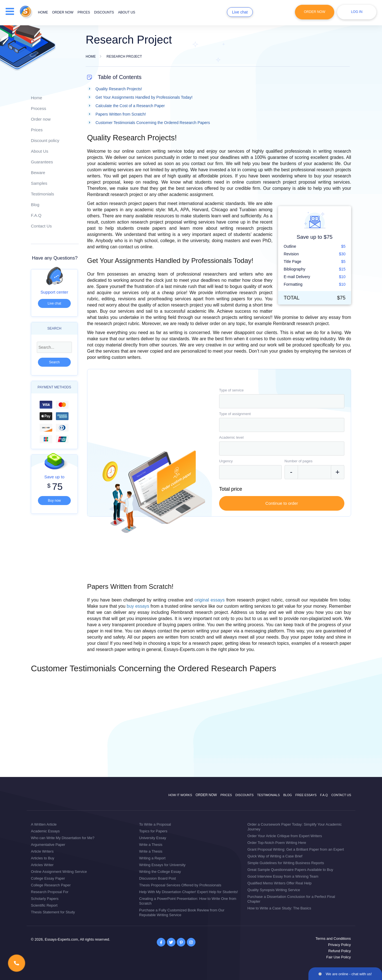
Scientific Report (44, 905)
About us (127, 12)
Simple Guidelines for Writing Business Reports (286, 863)
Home (43, 12)
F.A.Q (36, 215)
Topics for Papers (153, 831)
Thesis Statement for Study (53, 912)
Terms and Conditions (333, 939)
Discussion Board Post (157, 878)
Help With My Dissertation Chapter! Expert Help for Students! (188, 892)
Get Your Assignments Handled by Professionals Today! (144, 97)
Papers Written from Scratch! (121, 114)
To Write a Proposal (155, 824)
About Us (40, 151)
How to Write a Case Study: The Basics (279, 908)
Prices (84, 12)
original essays (209, 600)
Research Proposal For (50, 892)
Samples (39, 183)
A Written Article (44, 824)
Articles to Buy (43, 858)
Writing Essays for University (162, 865)
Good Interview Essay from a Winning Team (283, 876)
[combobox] (282, 401)
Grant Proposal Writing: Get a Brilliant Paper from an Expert (296, 849)
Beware (38, 173)
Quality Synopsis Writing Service (274, 890)
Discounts (104, 12)
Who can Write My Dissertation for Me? (63, 838)
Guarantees (42, 162)
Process (38, 108)
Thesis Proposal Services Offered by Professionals (180, 885)
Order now (63, 12)
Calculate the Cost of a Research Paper (130, 106)
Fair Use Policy (339, 957)
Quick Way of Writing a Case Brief (275, 856)
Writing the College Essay (160, 872)
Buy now (54, 501)
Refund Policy (340, 951)
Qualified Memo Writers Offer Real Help (280, 883)
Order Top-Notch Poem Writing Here (277, 843)
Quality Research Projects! (119, 89)
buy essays (138, 606)
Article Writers (42, 851)
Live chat (240, 12)
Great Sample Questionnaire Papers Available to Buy (290, 870)
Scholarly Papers (45, 899)
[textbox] (282, 401)
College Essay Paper (48, 878)
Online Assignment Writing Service (59, 872)
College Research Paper (51, 885)
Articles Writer (42, 865)
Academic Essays (45, 831)
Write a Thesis (151, 845)
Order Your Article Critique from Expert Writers (285, 836)
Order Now (315, 12)
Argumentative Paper (48, 845)
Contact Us (41, 226)
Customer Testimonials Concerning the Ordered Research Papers (153, 123)
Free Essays (306, 795)
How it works (180, 795)
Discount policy (45, 140)
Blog (35, 205)
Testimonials (43, 194)
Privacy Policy (339, 945)
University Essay (153, 838)
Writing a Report (152, 858)
